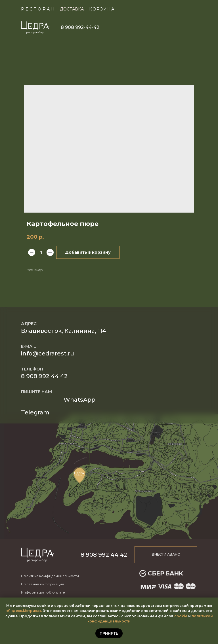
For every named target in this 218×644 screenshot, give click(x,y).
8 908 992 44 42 (44, 376)
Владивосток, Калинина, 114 (64, 331)
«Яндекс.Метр (19, 611)
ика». (37, 611)
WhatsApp (79, 400)
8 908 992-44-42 (80, 27)
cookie (181, 616)
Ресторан (38, 9)
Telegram (35, 412)
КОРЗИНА (102, 9)
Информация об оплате (43, 592)
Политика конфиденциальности (50, 576)
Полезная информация (43, 584)
